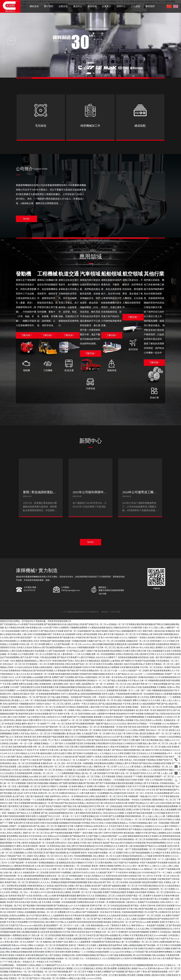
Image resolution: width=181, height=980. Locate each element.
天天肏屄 (97, 972)
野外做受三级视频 (135, 975)
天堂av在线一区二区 (50, 978)
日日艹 (172, 972)
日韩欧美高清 (172, 975)
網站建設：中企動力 (109, 612)
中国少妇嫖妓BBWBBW (93, 965)
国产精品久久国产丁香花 (136, 972)
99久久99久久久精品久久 (165, 965)
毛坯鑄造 (41, 126)
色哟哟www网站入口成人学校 (72, 978)
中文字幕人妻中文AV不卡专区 (72, 975)
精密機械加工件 (90, 126)
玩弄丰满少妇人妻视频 (63, 968)
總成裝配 (140, 126)
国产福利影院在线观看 (158, 972)
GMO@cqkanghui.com (70, 590)
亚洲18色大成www (156, 968)
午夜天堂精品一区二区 (41, 972)
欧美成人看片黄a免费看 (106, 968)
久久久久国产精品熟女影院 (117, 965)
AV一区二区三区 (75, 965)
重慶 (118, 612)
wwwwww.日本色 (94, 978)
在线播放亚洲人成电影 (128, 968)
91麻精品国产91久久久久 (56, 965)
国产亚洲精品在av (25, 975)
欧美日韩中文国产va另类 (97, 975)
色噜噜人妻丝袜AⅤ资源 (154, 975)
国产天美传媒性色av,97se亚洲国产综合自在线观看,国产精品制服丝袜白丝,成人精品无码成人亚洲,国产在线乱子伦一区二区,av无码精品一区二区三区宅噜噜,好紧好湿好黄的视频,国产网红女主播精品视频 (88, 624)
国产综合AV (35, 978)
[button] (89, 73)
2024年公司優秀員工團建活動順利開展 (139, 494)
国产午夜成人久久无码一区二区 (25, 968)
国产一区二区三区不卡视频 (81, 972)
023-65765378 (30, 590)
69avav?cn (143, 968)
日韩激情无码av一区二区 (20, 972)
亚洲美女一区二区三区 (19, 978)
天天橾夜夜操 (46, 968)
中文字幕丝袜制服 (60, 972)
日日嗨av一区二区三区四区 (45, 975)
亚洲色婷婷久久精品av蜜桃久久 (30, 965)
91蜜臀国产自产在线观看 (113, 972)
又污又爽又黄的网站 (118, 975)
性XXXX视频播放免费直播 (141, 965)
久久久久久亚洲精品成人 (84, 968)
